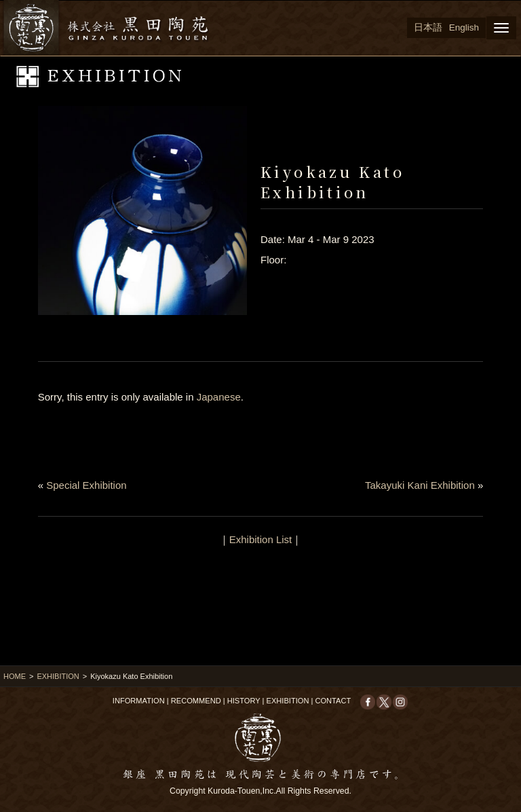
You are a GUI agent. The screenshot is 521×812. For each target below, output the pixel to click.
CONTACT (333, 701)
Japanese (219, 397)
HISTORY (244, 701)
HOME (15, 676)
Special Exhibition (86, 485)
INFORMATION (139, 701)
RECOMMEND (196, 701)
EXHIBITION (58, 676)
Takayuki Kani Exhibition (420, 485)
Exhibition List (261, 539)
